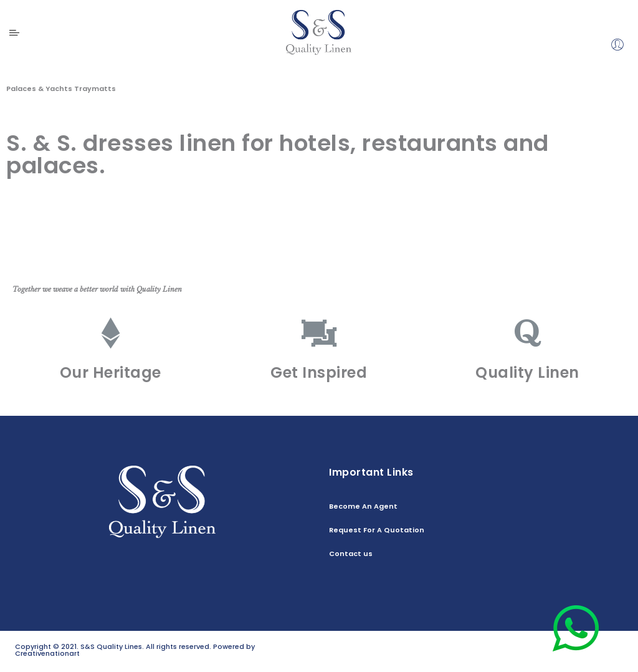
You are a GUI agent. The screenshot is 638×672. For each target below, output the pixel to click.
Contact (608, 656)
